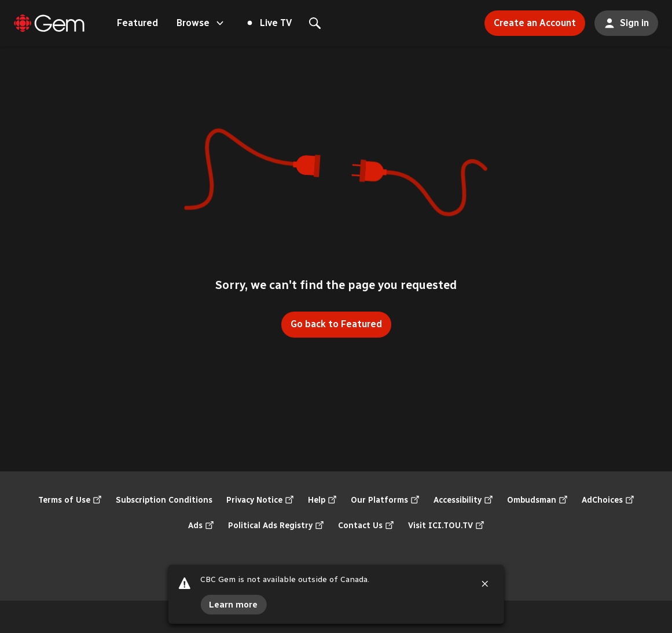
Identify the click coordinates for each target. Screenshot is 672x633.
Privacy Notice (260, 500)
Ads (201, 526)
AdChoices (608, 500)
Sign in (622, 20)
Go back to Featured (336, 324)
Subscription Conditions (164, 500)
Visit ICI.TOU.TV (446, 526)
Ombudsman (537, 500)
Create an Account (530, 19)
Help (322, 500)
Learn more (233, 605)
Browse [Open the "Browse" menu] (201, 23)
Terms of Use (70, 500)
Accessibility (463, 500)
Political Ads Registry (276, 526)
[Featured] (49, 23)
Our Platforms (385, 500)
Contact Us (366, 526)
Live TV (270, 23)
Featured (137, 23)
